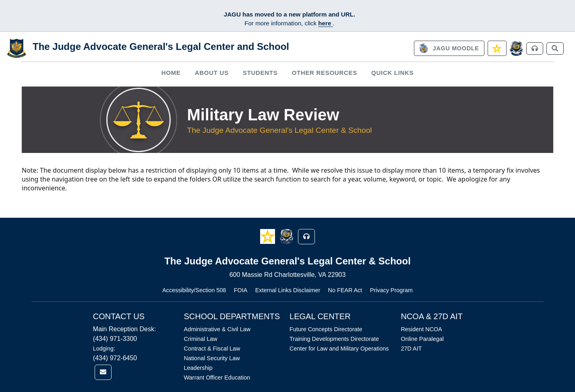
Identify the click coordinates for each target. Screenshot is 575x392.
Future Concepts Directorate (326, 329)
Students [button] (260, 73)
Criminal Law (201, 339)
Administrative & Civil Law (217, 329)
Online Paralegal (422, 339)
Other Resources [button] (325, 73)
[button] (268, 236)
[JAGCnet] (516, 48)
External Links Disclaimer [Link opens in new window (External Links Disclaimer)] (288, 290)
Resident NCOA (421, 329)
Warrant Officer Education (217, 378)
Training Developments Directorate (334, 339)
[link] (449, 48)
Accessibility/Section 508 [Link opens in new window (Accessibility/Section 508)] (194, 290)
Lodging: (104, 349)
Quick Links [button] (392, 73)
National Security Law (212, 358)
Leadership (198, 368)
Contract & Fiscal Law (212, 349)
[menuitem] (171, 73)
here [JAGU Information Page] (325, 23)
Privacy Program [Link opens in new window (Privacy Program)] (391, 290)
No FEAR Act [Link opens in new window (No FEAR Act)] (345, 290)
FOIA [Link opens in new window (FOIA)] (241, 290)
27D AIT (411, 349)
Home (171, 73)
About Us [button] (212, 73)
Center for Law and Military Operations (339, 349)
